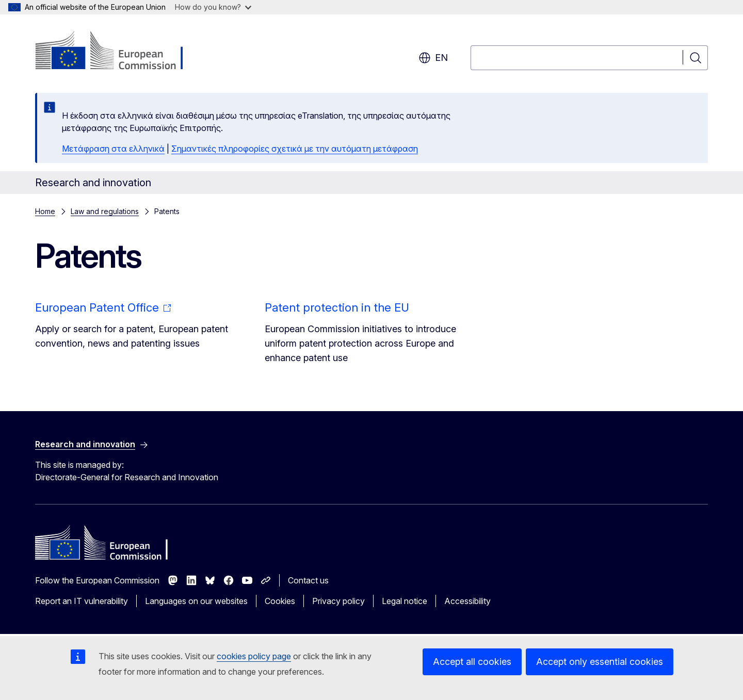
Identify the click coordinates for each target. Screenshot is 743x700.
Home (45, 211)
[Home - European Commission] (118, 52)
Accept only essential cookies (600, 662)
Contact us (308, 580)
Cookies (280, 601)
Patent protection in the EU (337, 307)
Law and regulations (105, 211)
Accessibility (467, 601)
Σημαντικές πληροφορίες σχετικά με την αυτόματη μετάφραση (295, 149)
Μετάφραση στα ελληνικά (113, 149)
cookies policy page (254, 656)
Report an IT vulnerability (82, 601)
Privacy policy (338, 601)
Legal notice (405, 601)
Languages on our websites (196, 601)
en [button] (433, 58)
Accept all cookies (472, 662)
